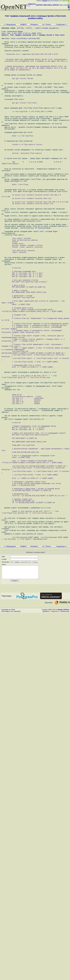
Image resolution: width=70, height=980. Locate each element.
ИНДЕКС (24, 24)
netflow (20, 28)
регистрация (55, 1)
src (43, 24)
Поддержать (55, 743)
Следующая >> (61, 24)
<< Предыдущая (10, 24)
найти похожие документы (47, 28)
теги (66, 5)
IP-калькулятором (43, 278)
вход (49, 1)
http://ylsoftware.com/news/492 (25, 41)
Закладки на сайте (8, 741)
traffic (29, 28)
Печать (48, 24)
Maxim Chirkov (64, 741)
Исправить (34, 24)
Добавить (46, 743)
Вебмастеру (65, 743)
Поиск (61, 5)
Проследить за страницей (11, 743)
